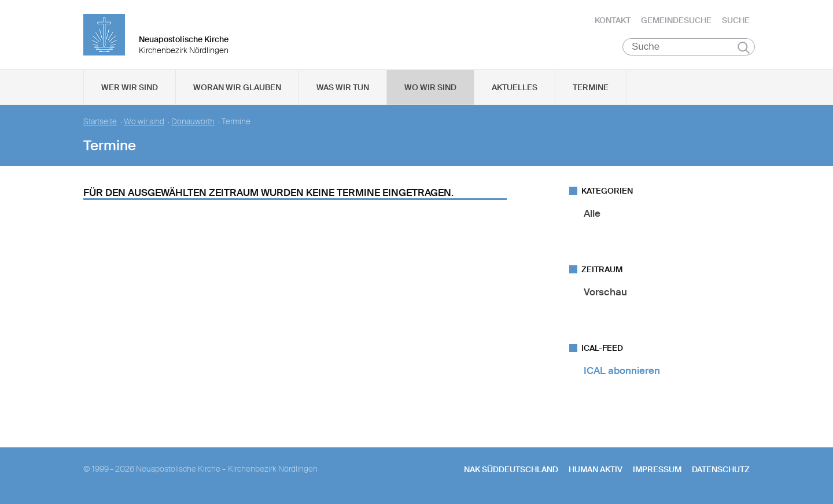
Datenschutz (721, 469)
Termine (591, 87)
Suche (736, 20)
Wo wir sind (430, 87)
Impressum (657, 469)
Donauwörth (193, 122)
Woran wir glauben (237, 87)
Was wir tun (343, 87)
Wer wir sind (130, 87)
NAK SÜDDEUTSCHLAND (511, 469)
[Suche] (689, 47)
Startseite (100, 122)
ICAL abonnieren (622, 370)
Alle (592, 213)
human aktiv (596, 469)
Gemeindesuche (676, 20)
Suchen (744, 47)
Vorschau (605, 292)
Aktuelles (515, 87)
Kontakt (613, 20)
